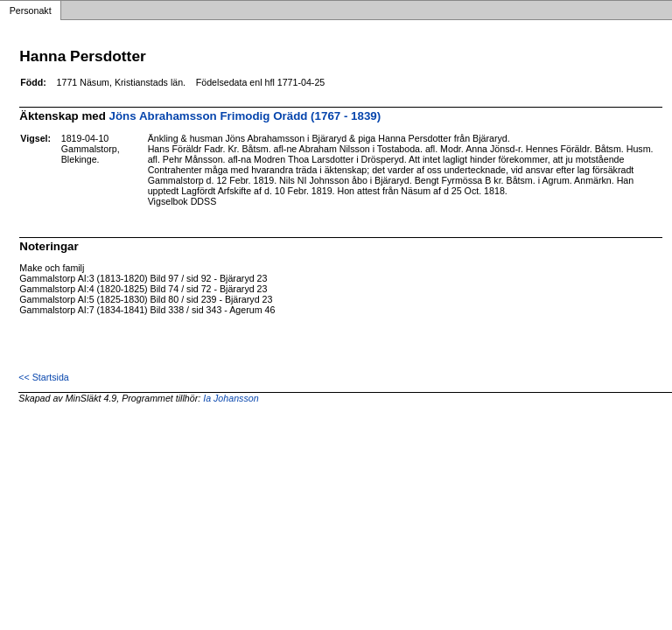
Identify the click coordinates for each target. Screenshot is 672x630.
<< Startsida (43, 377)
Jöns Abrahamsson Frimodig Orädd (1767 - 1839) (245, 116)
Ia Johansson (231, 398)
